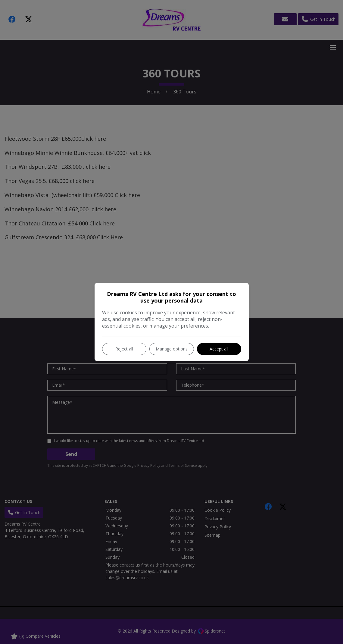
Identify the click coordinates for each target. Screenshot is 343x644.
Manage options (172, 349)
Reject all (124, 349)
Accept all (219, 349)
